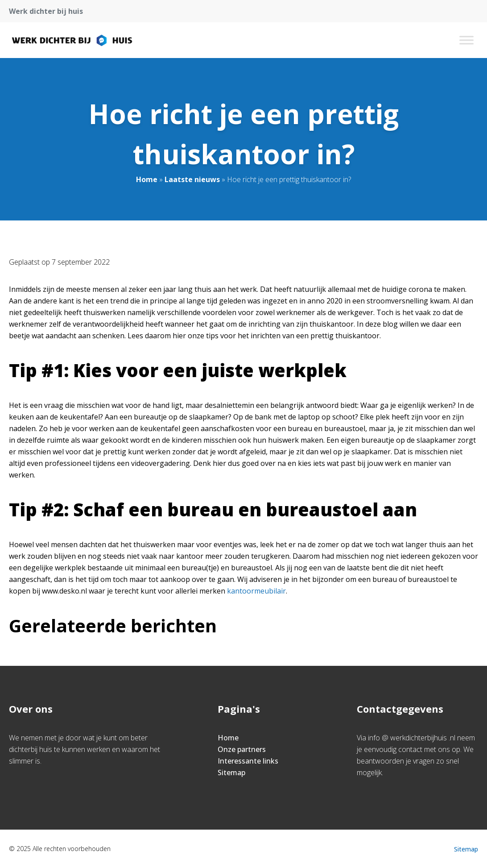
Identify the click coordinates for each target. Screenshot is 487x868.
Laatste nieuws (192, 179)
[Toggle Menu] (466, 40)
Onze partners (242, 749)
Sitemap (231, 772)
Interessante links (248, 761)
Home (147, 179)
